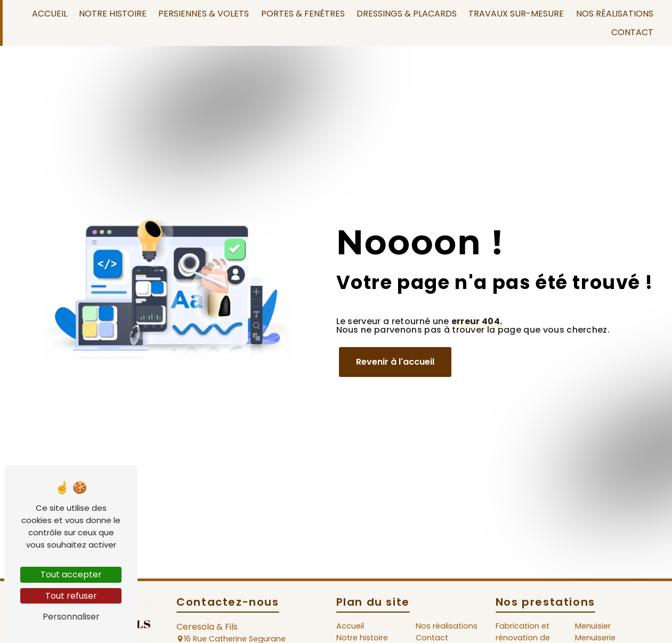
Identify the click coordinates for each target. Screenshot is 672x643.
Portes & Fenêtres (303, 14)
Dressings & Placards (407, 14)
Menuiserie (595, 638)
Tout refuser (71, 596)
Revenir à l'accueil (395, 362)
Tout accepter (71, 574)
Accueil (50, 14)
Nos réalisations (615, 14)
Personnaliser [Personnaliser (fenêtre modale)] (71, 617)
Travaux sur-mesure (516, 14)
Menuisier (593, 626)
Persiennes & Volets (204, 14)
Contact (632, 32)
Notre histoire (113, 14)
